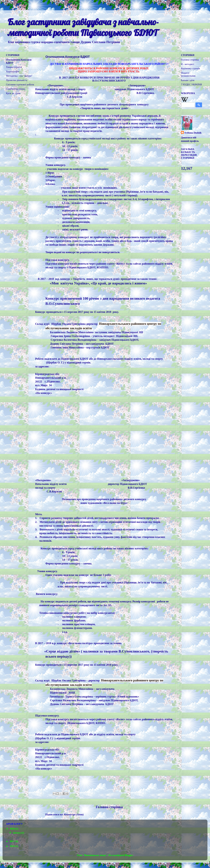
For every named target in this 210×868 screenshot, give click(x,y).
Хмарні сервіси (14, 67)
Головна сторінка (109, 807)
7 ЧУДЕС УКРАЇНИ (191, 84)
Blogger (129, 855)
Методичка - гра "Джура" (19, 76)
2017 (12, 841)
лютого (17, 833)
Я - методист (188, 64)
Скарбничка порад (16, 89)
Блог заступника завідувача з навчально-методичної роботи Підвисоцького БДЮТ (83, 27)
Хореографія (13, 71)
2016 (12, 846)
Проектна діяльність (17, 80)
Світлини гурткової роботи (20, 84)
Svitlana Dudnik (193, 133)
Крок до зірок (13, 93)
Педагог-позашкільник (188, 74)
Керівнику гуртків (190, 68)
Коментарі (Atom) (74, 814)
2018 (12, 829)
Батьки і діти (188, 80)
